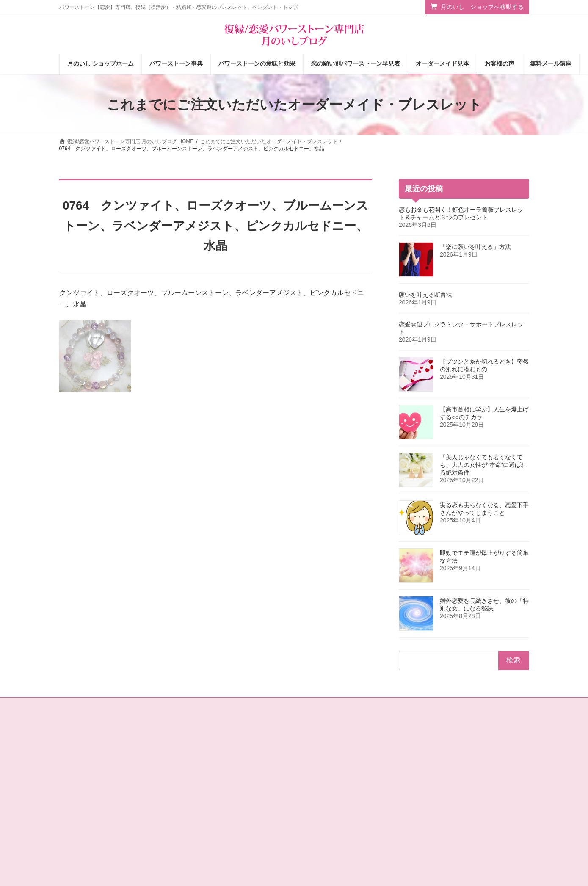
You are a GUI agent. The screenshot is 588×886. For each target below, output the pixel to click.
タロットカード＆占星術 (213, 769)
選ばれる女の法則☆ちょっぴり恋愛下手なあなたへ (236, 846)
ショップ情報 (200, 754)
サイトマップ (129, 705)
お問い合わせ (83, 705)
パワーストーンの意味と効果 (339, 769)
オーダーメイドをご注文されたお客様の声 (354, 813)
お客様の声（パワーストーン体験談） (349, 798)
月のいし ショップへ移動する (477, 7)
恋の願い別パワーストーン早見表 (344, 784)
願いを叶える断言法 (425, 295)
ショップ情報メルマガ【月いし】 (344, 828)
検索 (511, 779)
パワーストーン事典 (329, 754)
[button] (475, 746)
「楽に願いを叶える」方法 (475, 247)
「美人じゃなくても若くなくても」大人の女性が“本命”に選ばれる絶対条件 (483, 465)
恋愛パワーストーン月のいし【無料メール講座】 (236, 824)
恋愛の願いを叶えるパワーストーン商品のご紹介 (236, 802)
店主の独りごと (203, 784)
